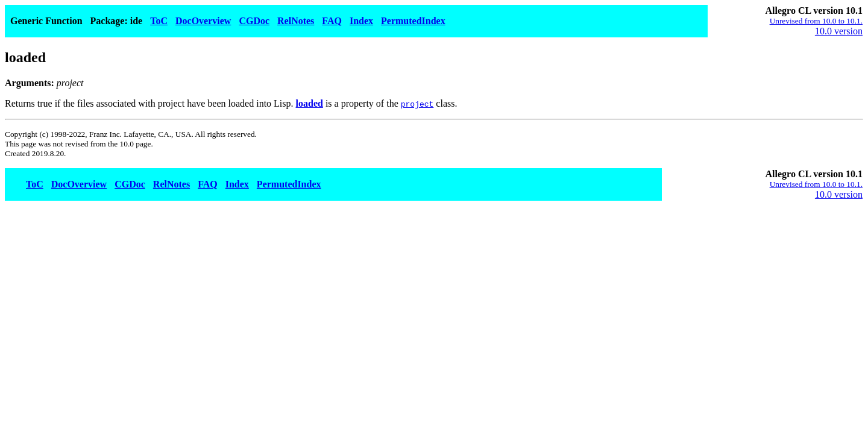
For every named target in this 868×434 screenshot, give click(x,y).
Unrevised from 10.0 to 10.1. (816, 21)
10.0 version (839, 31)
